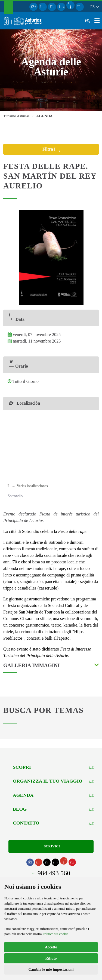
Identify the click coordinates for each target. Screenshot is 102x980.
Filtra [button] (56, 149)
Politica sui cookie (56, 934)
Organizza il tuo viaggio (48, 781)
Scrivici (51, 846)
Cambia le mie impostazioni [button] (51, 970)
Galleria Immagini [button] (31, 665)
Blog (20, 809)
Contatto (26, 823)
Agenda (23, 795)
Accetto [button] (51, 947)
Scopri (22, 767)
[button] (95, 7)
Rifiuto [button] (51, 958)
